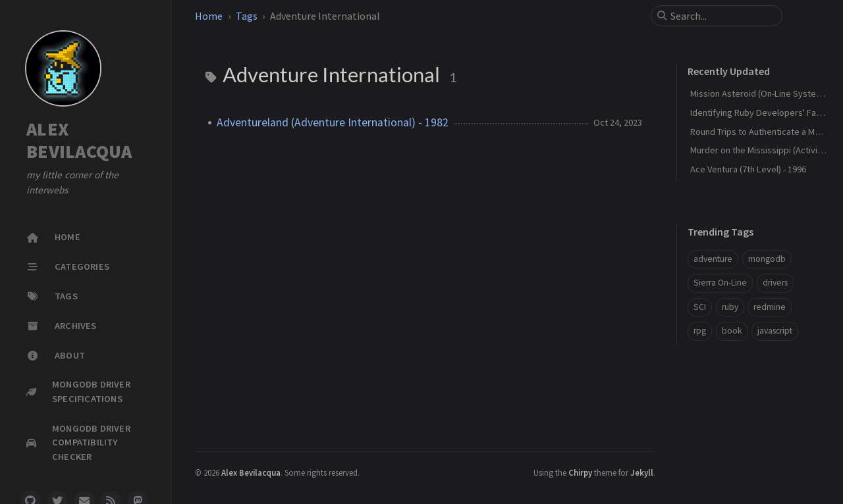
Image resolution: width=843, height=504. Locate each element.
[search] (722, 16)
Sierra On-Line (720, 283)
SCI (700, 307)
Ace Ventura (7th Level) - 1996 (748, 169)
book (732, 331)
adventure (713, 259)
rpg (700, 331)
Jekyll (642, 472)
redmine (770, 307)
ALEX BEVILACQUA (79, 140)
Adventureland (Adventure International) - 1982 (333, 122)
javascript (775, 331)
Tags (247, 16)
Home (209, 16)
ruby (730, 307)
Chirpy (580, 472)
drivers (775, 283)
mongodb (767, 259)
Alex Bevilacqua (251, 472)
